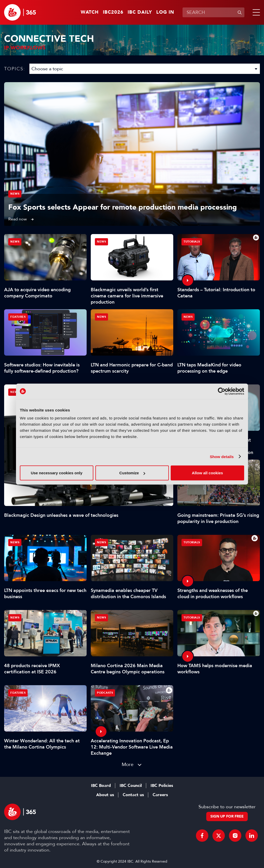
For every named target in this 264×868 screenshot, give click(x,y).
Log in (165, 12)
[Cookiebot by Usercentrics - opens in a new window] (222, 391)
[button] (255, 12)
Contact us (133, 795)
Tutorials (192, 242)
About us (105, 795)
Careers (160, 795)
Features (18, 317)
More (128, 764)
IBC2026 (113, 12)
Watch (90, 12)
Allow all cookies (207, 473)
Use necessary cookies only (56, 473)
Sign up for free (227, 816)
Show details (222, 456)
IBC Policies (162, 786)
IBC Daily (140, 12)
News (15, 194)
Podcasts (105, 693)
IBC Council (131, 786)
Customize (132, 473)
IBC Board (101, 786)
